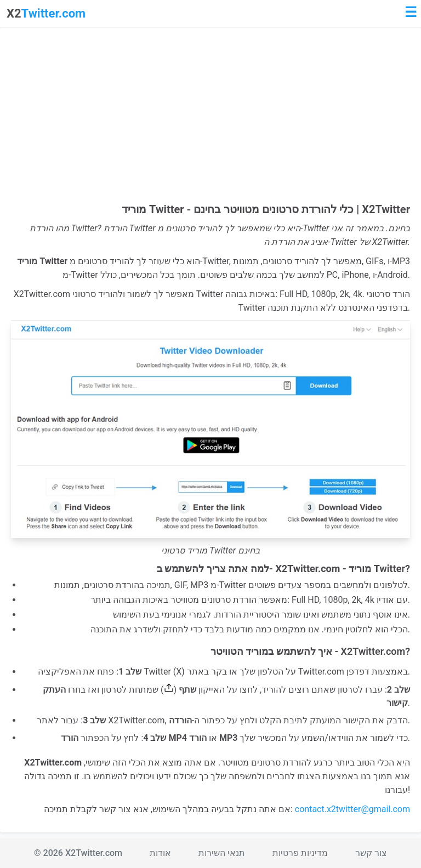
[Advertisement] (210, 121)
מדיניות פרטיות (300, 853)
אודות (160, 853)
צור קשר (371, 853)
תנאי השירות (222, 853)
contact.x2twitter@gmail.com (352, 809)
